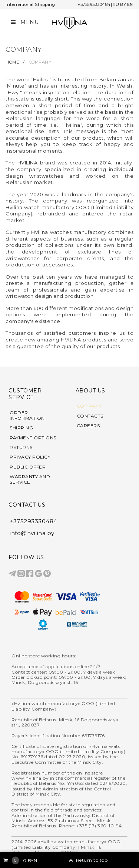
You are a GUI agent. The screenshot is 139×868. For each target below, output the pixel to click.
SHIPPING (21, 428)
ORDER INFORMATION (27, 415)
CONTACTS (90, 416)
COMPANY (89, 406)
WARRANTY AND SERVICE (30, 479)
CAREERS (88, 426)
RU (116, 4)
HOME (13, 62)
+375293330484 (94, 4)
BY (123, 4)
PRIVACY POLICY (30, 457)
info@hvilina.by (32, 533)
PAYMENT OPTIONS (33, 438)
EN (130, 4)
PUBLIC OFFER (28, 467)
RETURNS (21, 447)
